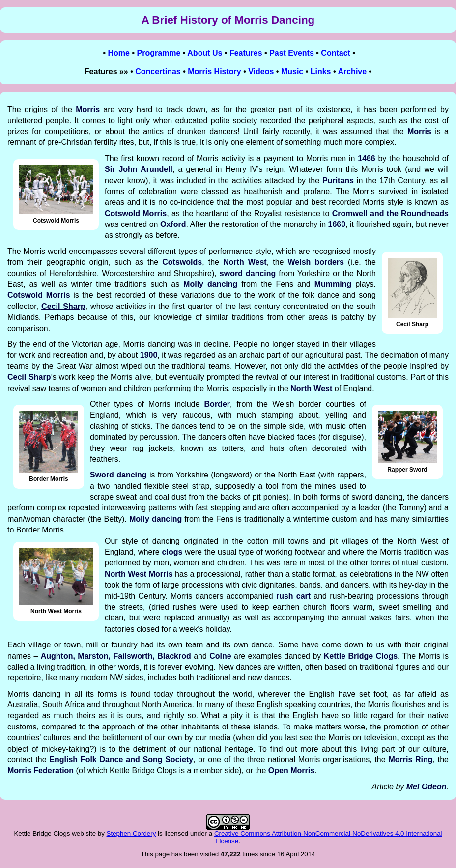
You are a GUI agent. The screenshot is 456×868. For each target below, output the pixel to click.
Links (321, 71)
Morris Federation (41, 770)
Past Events (292, 53)
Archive (352, 71)
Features (246, 53)
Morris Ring (410, 760)
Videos (261, 71)
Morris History (214, 71)
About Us (205, 53)
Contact (336, 53)
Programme (158, 53)
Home (119, 53)
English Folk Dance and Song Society (121, 760)
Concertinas (158, 71)
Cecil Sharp (63, 306)
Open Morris (291, 770)
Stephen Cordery (131, 833)
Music (292, 71)
